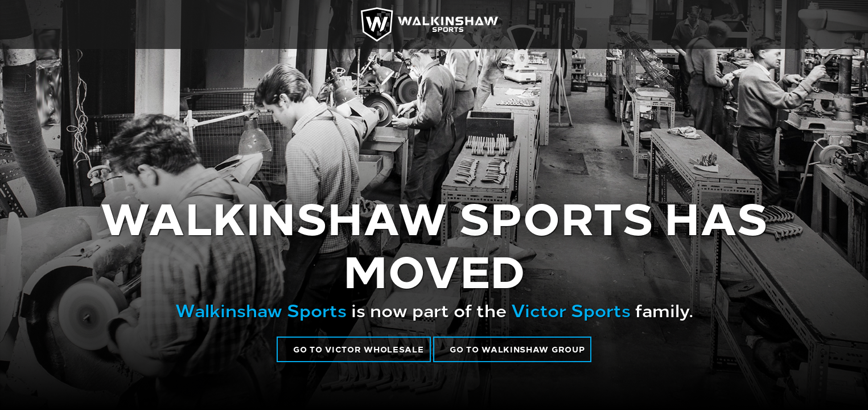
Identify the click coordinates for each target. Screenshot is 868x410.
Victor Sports (571, 309)
